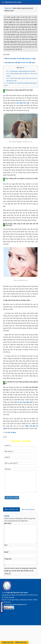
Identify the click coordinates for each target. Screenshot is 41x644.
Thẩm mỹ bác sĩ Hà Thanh (12, 2)
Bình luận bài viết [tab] (11, 509)
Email (7, 552)
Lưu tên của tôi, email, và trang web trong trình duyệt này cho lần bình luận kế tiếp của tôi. (20, 569)
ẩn (23, 68)
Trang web (8, 559)
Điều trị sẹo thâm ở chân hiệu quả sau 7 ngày (20, 59)
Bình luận (8, 523)
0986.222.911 (21, 642)
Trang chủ (8, 8)
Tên (6, 545)
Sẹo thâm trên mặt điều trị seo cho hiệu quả (20, 63)
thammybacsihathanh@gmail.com (16, 604)
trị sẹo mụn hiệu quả (25, 402)
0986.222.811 (8, 642)
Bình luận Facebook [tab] (28, 510)
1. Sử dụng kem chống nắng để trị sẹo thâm (21, 71)
